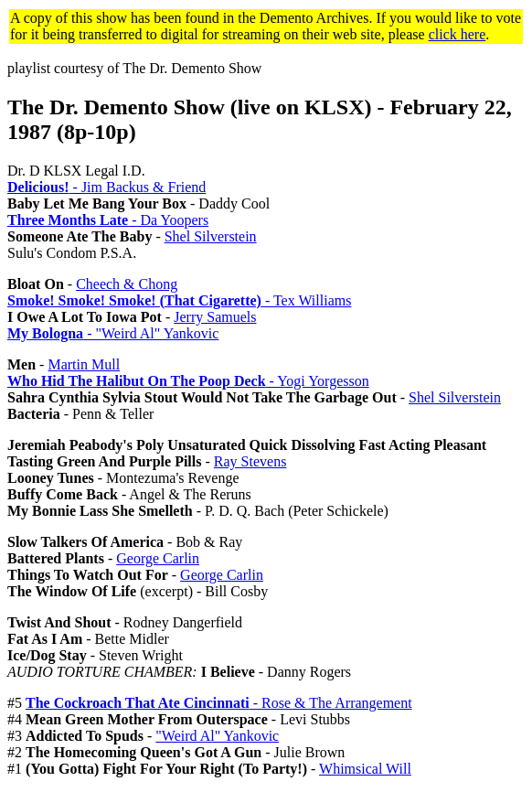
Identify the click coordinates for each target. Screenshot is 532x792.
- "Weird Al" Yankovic (113, 333)
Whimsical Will (365, 769)
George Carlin (158, 558)
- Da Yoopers (108, 220)
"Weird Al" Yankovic (217, 736)
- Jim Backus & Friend (106, 187)
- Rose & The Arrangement (219, 703)
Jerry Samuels (215, 317)
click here (458, 34)
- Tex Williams (179, 300)
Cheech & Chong (127, 284)
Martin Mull (84, 364)
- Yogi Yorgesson (188, 381)
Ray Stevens (250, 461)
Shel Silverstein (211, 236)
